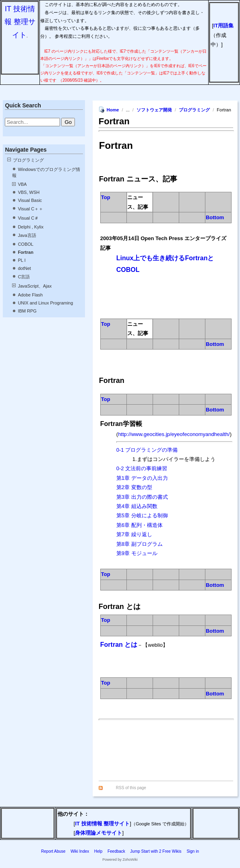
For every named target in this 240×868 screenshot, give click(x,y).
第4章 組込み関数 (137, 506)
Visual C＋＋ (30, 209)
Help (98, 851)
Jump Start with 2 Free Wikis (156, 851)
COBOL (26, 244)
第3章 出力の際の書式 (142, 497)
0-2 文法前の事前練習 (142, 468)
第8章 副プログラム (140, 544)
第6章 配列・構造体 (140, 525)
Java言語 (27, 235)
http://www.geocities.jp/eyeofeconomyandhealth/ (174, 434)
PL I (22, 260)
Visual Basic (30, 200)
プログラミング (28, 160)
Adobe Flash (30, 295)
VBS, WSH (29, 192)
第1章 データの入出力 (142, 478)
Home (113, 110)
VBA (22, 184)
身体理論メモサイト (98, 833)
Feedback (116, 851)
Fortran (26, 252)
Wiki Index (80, 851)
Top (106, 197)
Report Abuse (53, 851)
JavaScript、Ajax (35, 286)
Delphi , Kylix (31, 227)
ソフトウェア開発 (154, 110)
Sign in (193, 851)
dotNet (24, 268)
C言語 (24, 277)
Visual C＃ (28, 218)
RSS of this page (131, 788)
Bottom (215, 217)
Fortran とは (119, 645)
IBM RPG (27, 311)
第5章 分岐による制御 (142, 515)
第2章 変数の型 (134, 487)
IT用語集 (224, 26)
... (128, 110)
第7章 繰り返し (134, 534)
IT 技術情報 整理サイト (20, 22)
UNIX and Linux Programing (45, 303)
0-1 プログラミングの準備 (147, 450)
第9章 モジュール (137, 553)
